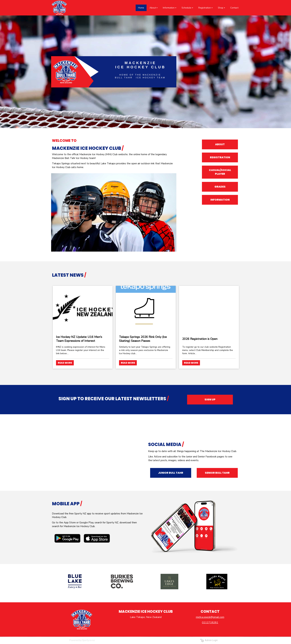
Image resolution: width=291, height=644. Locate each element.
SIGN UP (210, 400)
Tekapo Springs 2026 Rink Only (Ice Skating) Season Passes (143, 339)
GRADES (220, 187)
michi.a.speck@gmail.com (210, 617)
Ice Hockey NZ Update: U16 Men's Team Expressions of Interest (79, 339)
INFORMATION (220, 200)
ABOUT (220, 144)
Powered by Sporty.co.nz (82, 640)
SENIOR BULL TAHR (217, 473)
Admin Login (209, 640)
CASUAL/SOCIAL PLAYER (220, 172)
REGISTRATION (220, 157)
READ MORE (65, 363)
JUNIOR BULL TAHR (171, 473)
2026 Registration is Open (200, 339)
